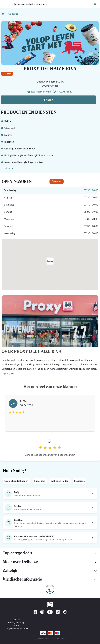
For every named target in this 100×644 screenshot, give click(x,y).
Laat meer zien (10, 168)
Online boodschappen (16, 481)
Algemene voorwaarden (18, 628)
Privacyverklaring (16, 623)
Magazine (79, 481)
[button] (50, 580)
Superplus (40, 481)
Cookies (16, 620)
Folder (48, 100)
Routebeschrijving (41, 92)
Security (16, 626)
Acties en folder (60, 481)
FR (95, 4)
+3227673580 (65, 92)
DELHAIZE (6, 1)
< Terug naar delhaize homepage (29, 4)
